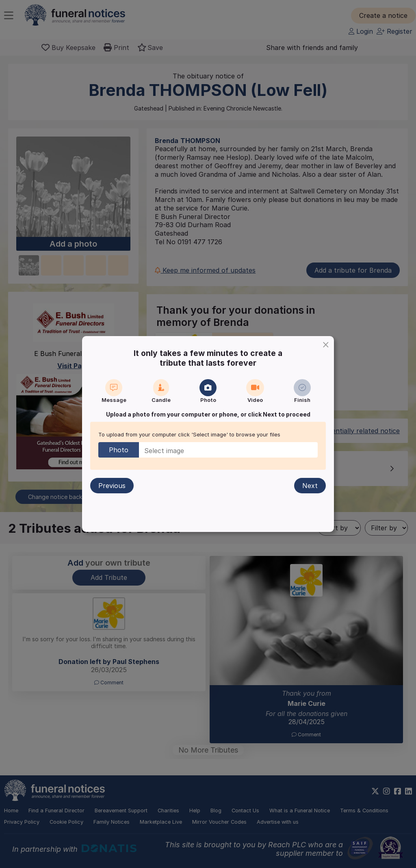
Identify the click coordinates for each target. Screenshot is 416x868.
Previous (112, 486)
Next (310, 486)
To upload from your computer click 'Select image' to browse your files (189, 434)
